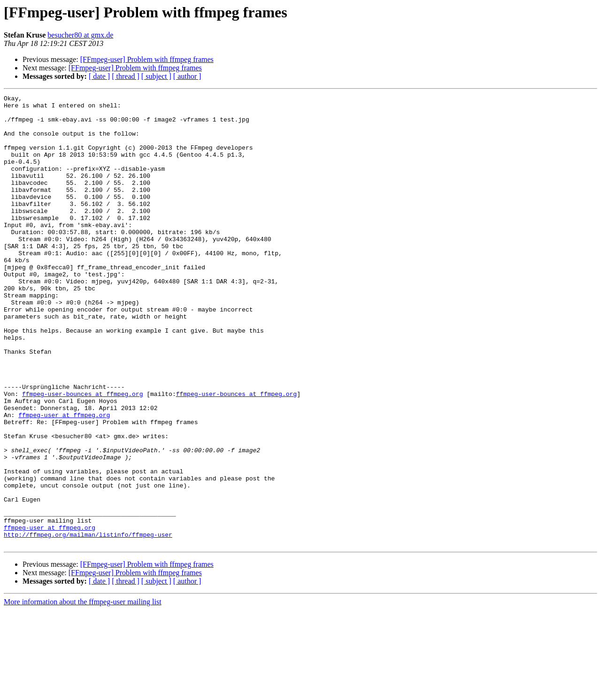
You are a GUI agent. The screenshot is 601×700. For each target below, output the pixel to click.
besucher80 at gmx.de (80, 35)
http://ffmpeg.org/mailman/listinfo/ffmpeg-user (88, 623)
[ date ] (99, 76)
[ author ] (187, 76)
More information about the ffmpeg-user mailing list (83, 692)
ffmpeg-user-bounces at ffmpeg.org (82, 454)
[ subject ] (156, 76)
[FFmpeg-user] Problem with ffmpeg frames (147, 59)
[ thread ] (126, 76)
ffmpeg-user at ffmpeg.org (64, 479)
